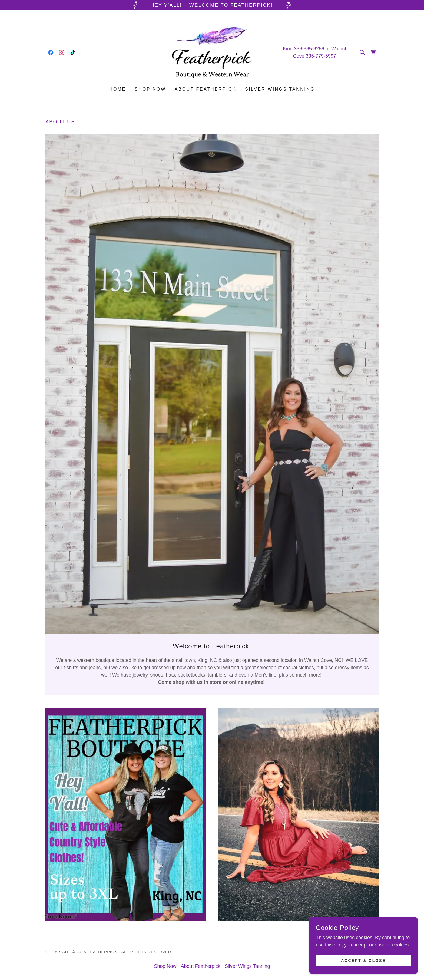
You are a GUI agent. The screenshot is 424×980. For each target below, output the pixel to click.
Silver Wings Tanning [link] (280, 89)
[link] (51, 52)
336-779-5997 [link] (321, 56)
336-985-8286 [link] (309, 49)
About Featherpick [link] (206, 89)
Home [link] (118, 89)
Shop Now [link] (150, 89)
